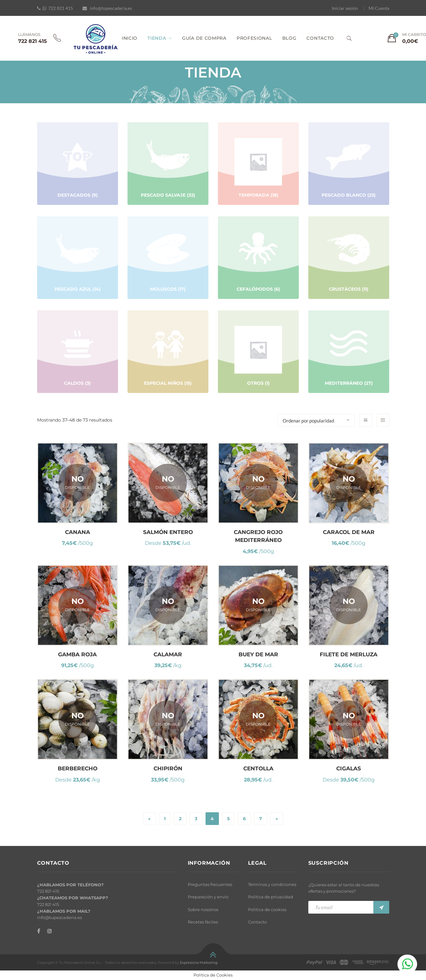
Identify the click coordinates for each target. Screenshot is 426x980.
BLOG (289, 38)
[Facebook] (39, 931)
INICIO (130, 38)
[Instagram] (49, 931)
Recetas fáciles (203, 922)
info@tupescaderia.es (111, 8)
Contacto (257, 922)
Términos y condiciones (272, 884)
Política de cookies (267, 909)
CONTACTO (320, 38)
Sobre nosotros (203, 909)
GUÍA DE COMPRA (204, 38)
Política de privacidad (271, 897)
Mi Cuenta (379, 8)
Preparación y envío (208, 897)
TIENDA (157, 38)
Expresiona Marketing (199, 963)
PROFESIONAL (254, 38)
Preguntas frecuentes (210, 884)
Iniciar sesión (345, 8)
